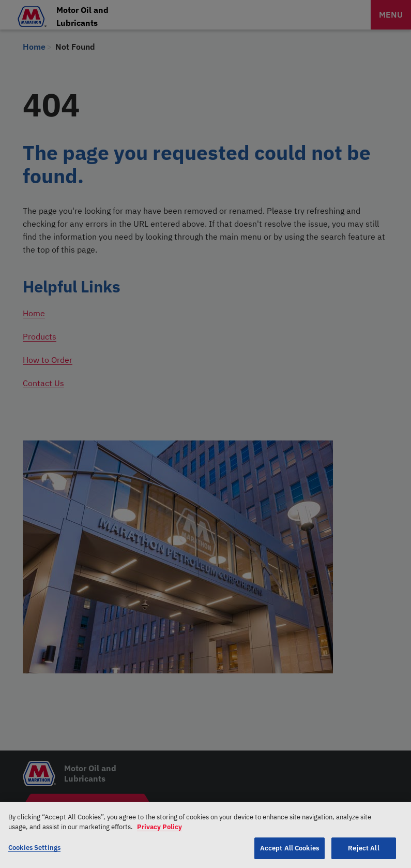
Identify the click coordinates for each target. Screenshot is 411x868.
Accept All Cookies (290, 852)
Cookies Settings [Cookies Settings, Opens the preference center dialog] (34, 852)
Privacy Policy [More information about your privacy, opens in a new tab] (159, 831)
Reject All (363, 852)
